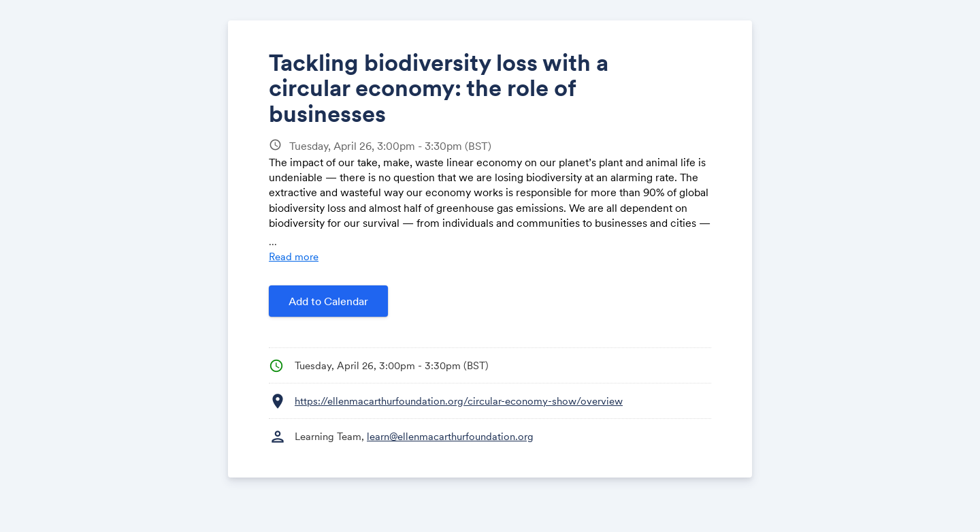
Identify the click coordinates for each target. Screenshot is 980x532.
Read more (294, 256)
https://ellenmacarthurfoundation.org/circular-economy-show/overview (459, 401)
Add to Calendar (328, 301)
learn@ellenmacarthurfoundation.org (450, 436)
